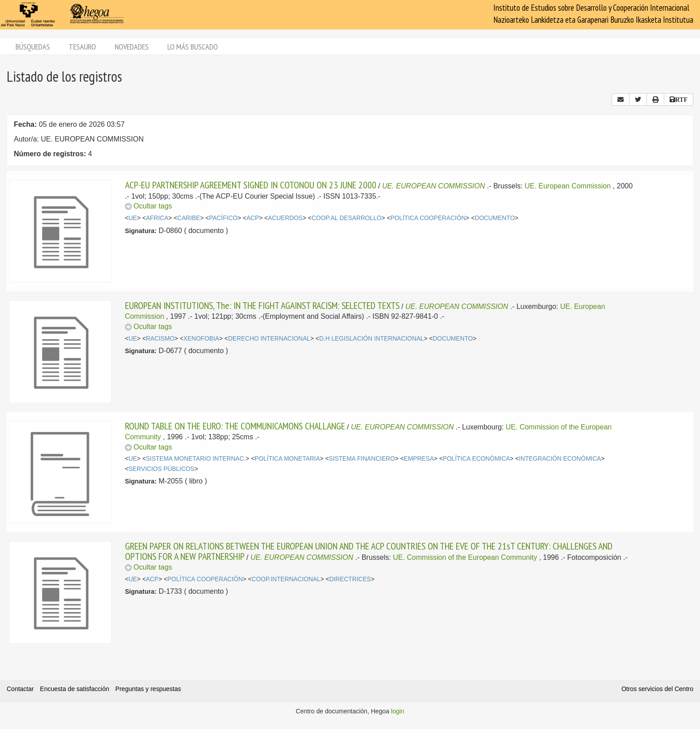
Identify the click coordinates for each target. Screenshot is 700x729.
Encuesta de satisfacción (75, 689)
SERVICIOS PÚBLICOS (162, 469)
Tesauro (82, 47)
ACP (253, 218)
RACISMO (160, 339)
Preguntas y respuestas (148, 689)
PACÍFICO (223, 218)
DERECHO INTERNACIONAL (269, 339)
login (398, 711)
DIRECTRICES (350, 579)
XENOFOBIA (201, 339)
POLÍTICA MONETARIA (287, 459)
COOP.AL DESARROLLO (347, 218)
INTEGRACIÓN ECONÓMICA (560, 459)
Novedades (132, 47)
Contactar (20, 689)
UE (133, 218)
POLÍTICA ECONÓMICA (477, 459)
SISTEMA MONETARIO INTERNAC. (196, 459)
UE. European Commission (568, 186)
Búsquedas (33, 47)
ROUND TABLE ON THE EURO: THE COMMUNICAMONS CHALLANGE (235, 426)
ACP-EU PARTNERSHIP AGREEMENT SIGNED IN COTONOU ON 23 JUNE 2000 (251, 185)
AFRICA (157, 218)
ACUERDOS (285, 218)
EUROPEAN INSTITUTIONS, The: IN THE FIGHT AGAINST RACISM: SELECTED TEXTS (262, 305)
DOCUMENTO (495, 218)
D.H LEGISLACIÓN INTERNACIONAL (372, 339)
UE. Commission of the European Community (465, 557)
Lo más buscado (193, 47)
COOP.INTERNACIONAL (286, 579)
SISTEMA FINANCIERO (362, 459)
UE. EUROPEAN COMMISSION (435, 186)
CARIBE (189, 218)
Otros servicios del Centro (657, 689)
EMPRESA (419, 459)
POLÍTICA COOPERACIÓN (428, 218)
